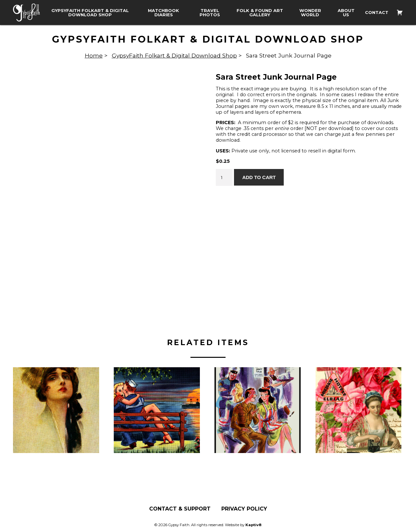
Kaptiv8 (253, 525)
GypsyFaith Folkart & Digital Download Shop (90, 13)
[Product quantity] (224, 177)
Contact (377, 13)
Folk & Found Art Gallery (260, 13)
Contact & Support (180, 509)
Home (94, 55)
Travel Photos (210, 13)
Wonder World (310, 13)
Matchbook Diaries (163, 13)
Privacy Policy (244, 509)
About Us (346, 13)
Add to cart (259, 177)
